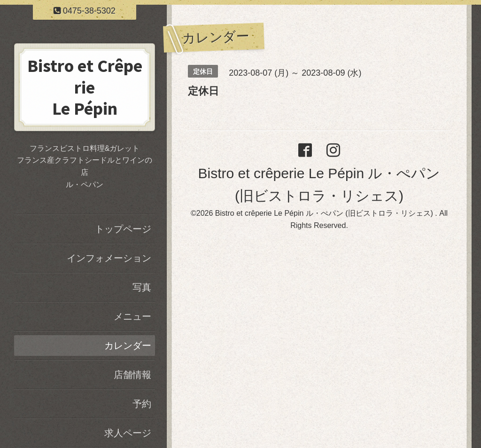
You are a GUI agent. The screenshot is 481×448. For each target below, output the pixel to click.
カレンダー (128, 346)
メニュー (132, 316)
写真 (142, 287)
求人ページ (128, 433)
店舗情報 (132, 375)
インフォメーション (109, 258)
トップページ (123, 229)
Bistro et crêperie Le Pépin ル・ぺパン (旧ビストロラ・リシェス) (325, 213)
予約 (142, 404)
